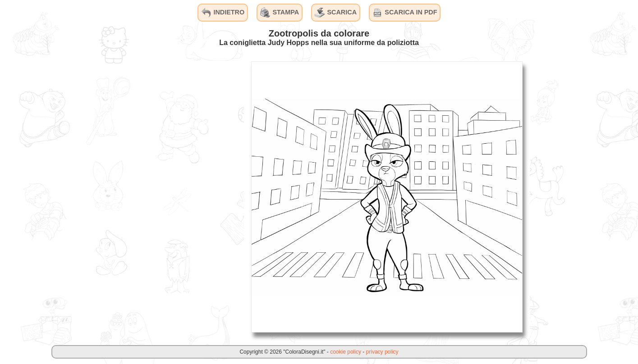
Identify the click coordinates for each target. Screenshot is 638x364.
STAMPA (280, 13)
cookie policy (346, 352)
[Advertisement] (176, 196)
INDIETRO (223, 13)
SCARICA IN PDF (404, 13)
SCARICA (335, 13)
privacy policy (382, 352)
